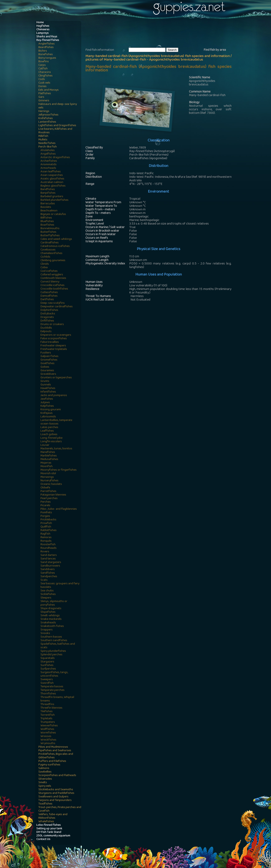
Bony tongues (47, 58)
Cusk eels (44, 83)
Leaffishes (47, 431)
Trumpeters (48, 722)
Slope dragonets (51, 609)
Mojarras (46, 463)
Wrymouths (48, 744)
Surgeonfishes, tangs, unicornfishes (54, 674)
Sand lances (48, 559)
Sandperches (49, 577)
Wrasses (46, 736)
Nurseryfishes (49, 481)
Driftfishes (47, 321)
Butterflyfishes (50, 236)
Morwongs (47, 477)
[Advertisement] (161, 34)
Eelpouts (46, 332)
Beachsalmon (49, 211)
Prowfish (46, 523)
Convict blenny (50, 282)
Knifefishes (46, 119)
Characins (45, 72)
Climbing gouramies (53, 261)
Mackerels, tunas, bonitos (56, 449)
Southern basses (51, 637)
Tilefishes (47, 712)
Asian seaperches (52, 175)
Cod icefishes (49, 271)
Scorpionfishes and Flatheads (57, 776)
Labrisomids (48, 417)
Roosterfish (48, 545)
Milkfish (43, 136)
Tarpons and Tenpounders (55, 800)
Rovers (45, 552)
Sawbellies (45, 772)
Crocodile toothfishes (54, 289)
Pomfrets (46, 513)
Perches (46, 502)
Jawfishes (47, 399)
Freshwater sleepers (53, 346)
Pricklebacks (48, 520)
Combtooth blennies (53, 278)
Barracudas (48, 204)
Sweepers (47, 680)
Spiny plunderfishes (53, 651)
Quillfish (46, 527)
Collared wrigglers (52, 275)
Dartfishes (47, 300)
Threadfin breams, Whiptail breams (57, 699)
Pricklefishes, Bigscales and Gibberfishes (56, 756)
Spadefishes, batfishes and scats (58, 646)
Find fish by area (215, 50)
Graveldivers (48, 374)
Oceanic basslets (51, 484)
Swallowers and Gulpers (53, 797)
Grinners (44, 101)
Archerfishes (49, 161)
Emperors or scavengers (56, 335)
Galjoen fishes (49, 356)
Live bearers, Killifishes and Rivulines (55, 131)
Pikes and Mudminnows (53, 747)
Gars (41, 97)
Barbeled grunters (52, 197)
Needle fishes (47, 143)
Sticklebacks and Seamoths (56, 790)
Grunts (45, 381)
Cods (42, 79)
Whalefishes (46, 822)
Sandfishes (48, 573)
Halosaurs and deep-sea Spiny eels (58, 106)
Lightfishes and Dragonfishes (57, 126)
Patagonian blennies (53, 495)
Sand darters (49, 555)
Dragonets (47, 317)
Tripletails (46, 719)
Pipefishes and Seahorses (55, 751)
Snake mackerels (51, 619)
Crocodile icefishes (53, 285)
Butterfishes (48, 232)
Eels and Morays (49, 90)
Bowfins (44, 62)
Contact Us (43, 839)
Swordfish (47, 683)
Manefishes (48, 452)
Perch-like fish (48, 147)
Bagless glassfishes (53, 186)
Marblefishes (49, 456)
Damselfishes (49, 296)
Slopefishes (48, 612)
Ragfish (45, 534)
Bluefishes (47, 222)
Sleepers (46, 598)
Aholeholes (48, 151)
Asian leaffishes (51, 172)
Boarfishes (47, 225)
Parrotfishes (48, 491)
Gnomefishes (49, 360)
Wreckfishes (48, 740)
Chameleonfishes (51, 254)
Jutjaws (45, 403)
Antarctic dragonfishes (55, 158)
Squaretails (48, 658)
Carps (42, 65)
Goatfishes (47, 364)
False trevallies (50, 342)
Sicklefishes (48, 594)
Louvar (45, 445)
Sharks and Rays (47, 37)
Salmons (44, 768)
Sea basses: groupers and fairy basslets (60, 586)
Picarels (45, 506)
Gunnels (46, 385)
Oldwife (45, 488)
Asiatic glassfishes (52, 179)
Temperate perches (53, 690)
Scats (44, 580)
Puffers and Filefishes (52, 761)
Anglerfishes (47, 44)
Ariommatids (49, 165)
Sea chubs (47, 591)
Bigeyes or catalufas (53, 214)
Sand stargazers (51, 562)
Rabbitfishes (49, 531)
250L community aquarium (53, 836)
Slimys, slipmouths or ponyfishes (54, 603)
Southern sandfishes (54, 641)
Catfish (43, 69)
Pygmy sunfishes (49, 765)
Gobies (45, 367)
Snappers (47, 630)
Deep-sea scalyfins (53, 303)
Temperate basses (52, 687)
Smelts (43, 783)
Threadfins (47, 705)
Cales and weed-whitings (56, 239)
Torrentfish (48, 715)
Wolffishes (47, 729)
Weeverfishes (49, 726)
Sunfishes (47, 665)
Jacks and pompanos (54, 396)
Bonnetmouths (50, 229)
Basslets (46, 207)
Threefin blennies (51, 708)
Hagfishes (43, 26)
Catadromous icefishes (55, 246)
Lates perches (49, 428)
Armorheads (48, 168)
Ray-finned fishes (48, 40)
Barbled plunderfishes (54, 200)
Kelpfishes (47, 406)
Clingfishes (46, 76)
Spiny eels (45, 786)
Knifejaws (47, 413)
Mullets (43, 140)
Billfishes (46, 218)
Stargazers (47, 662)
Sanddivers (48, 570)
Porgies (45, 516)
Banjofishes (48, 193)
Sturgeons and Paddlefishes (56, 793)
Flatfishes (45, 94)
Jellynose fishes (48, 115)
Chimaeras (43, 30)
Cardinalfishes (50, 243)
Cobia (44, 268)
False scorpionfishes (54, 339)
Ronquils (46, 541)
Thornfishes (48, 694)
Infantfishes (48, 392)
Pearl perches (49, 499)
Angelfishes (48, 154)
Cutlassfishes (49, 293)
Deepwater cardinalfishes (57, 307)
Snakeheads (48, 623)
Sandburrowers (50, 566)
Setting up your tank (49, 829)
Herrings (44, 111)
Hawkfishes (48, 388)
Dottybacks (48, 314)
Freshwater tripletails (54, 349)
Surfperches (48, 669)
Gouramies (47, 371)
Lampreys (42, 33)
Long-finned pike (51, 438)
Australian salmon (52, 182)
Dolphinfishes (49, 310)
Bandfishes (48, 190)
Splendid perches (51, 655)
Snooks (45, 634)
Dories (42, 87)
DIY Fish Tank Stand (49, 832)
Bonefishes (46, 55)
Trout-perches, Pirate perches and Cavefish (60, 809)
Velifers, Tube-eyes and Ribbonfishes (53, 816)
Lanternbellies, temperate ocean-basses (56, 422)
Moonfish (47, 467)
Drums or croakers (52, 325)
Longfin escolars (51, 442)
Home (40, 23)
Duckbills (46, 328)
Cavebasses (48, 250)
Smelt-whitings (50, 616)
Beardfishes (46, 48)
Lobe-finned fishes (49, 825)
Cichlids (45, 257)
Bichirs (43, 51)
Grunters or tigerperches (56, 378)
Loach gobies (49, 435)
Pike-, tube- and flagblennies (59, 509)
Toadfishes (45, 804)
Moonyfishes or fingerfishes (59, 470)
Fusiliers (46, 353)
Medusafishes (49, 459)
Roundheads (49, 548)
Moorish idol (48, 474)
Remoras (46, 538)
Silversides (45, 779)
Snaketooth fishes (52, 626)
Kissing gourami (51, 410)
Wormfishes (48, 733)
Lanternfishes (47, 122)
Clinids (45, 264)
